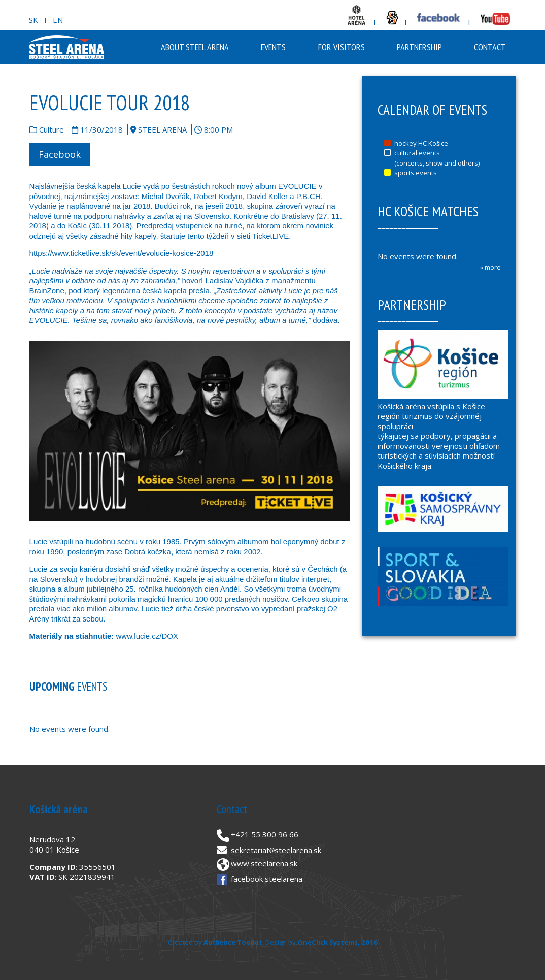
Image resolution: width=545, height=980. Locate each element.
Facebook (60, 154)
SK (33, 20)
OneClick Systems (328, 942)
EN (58, 20)
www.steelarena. (260, 863)
